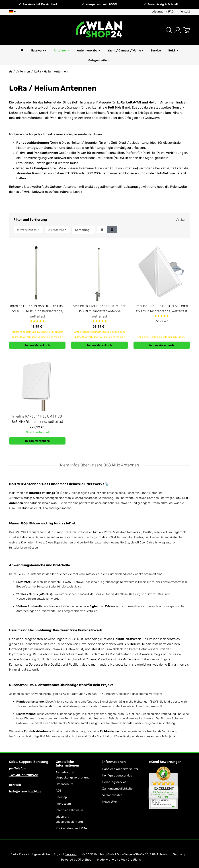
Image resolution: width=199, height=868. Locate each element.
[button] (99, 230)
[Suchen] (169, 30)
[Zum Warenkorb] (187, 30)
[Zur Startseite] (99, 30)
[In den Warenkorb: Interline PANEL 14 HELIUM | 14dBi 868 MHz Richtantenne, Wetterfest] (37, 441)
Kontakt (185, 12)
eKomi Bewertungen (165, 762)
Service (156, 50)
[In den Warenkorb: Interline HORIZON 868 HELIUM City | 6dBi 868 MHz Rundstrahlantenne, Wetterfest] (37, 345)
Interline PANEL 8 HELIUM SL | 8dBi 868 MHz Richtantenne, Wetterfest (162, 309)
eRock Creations (130, 860)
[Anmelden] (178, 30)
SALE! (173, 50)
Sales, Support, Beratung (29, 762)
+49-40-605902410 (24, 775)
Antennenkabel (89, 50)
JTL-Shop (85, 860)
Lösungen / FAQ (163, 12)
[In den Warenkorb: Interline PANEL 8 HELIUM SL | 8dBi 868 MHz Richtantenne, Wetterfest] (162, 345)
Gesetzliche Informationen (67, 764)
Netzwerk (39, 50)
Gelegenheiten (99, 60)
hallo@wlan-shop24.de (25, 791)
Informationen (114, 762)
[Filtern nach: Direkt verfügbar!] (28, 230)
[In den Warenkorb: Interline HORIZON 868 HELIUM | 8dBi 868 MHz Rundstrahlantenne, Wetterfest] (99, 345)
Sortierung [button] (83, 230)
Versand (71, 854)
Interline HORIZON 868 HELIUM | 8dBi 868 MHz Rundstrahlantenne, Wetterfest (99, 311)
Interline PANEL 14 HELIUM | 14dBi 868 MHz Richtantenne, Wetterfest (37, 419)
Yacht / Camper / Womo (125, 50)
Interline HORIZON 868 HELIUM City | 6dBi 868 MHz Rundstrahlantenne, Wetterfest (37, 311)
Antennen (62, 50)
